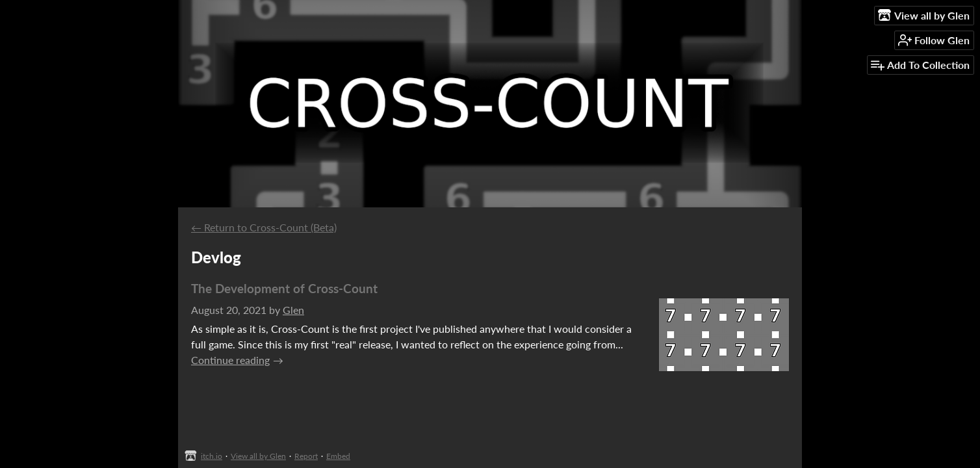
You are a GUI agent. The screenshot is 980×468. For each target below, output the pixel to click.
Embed (338, 456)
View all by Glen (258, 456)
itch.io (212, 456)
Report (306, 456)
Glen (293, 310)
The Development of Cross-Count (284, 288)
